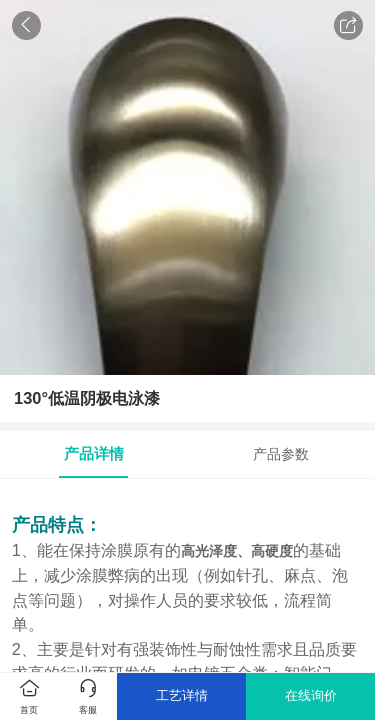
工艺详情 (182, 695)
